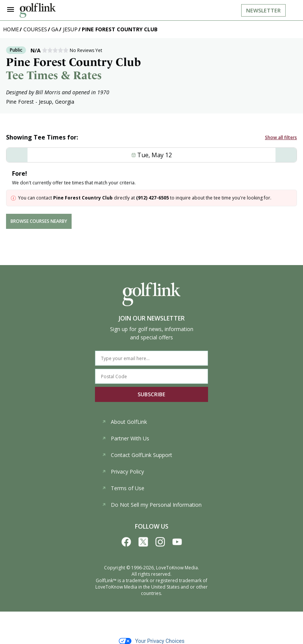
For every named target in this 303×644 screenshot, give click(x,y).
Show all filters (281, 137)
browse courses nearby (39, 221)
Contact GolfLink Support (137, 455)
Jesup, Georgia (57, 102)
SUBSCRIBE (151, 394)
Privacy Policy (123, 471)
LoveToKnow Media (177, 568)
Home (11, 29)
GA (55, 29)
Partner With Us (125, 438)
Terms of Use (123, 488)
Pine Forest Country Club (120, 29)
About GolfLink (124, 422)
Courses (35, 29)
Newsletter (263, 10)
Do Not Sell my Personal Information (152, 505)
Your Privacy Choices (152, 641)
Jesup (70, 29)
